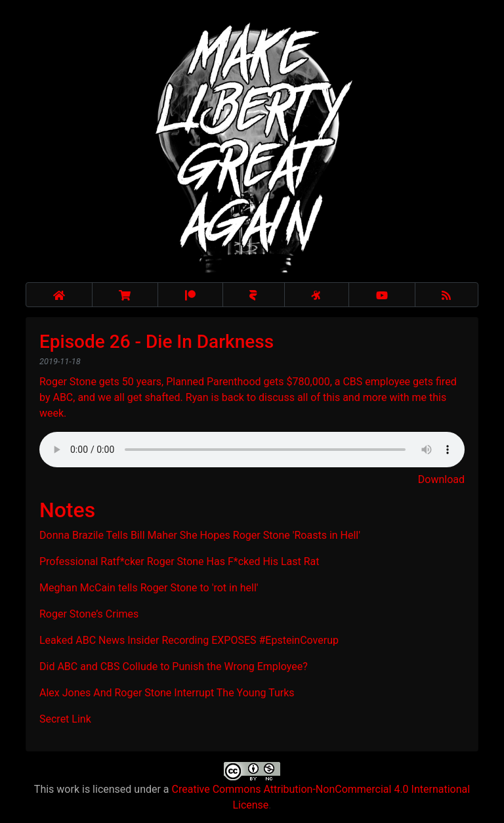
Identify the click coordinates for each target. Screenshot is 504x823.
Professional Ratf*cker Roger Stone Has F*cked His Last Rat (179, 561)
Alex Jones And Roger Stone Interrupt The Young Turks (167, 693)
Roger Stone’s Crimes (89, 614)
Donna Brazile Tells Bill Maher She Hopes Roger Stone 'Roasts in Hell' (200, 535)
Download (441, 479)
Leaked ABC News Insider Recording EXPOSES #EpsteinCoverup (189, 640)
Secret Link (65, 719)
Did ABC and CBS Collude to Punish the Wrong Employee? (174, 666)
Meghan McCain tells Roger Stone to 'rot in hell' (149, 588)
